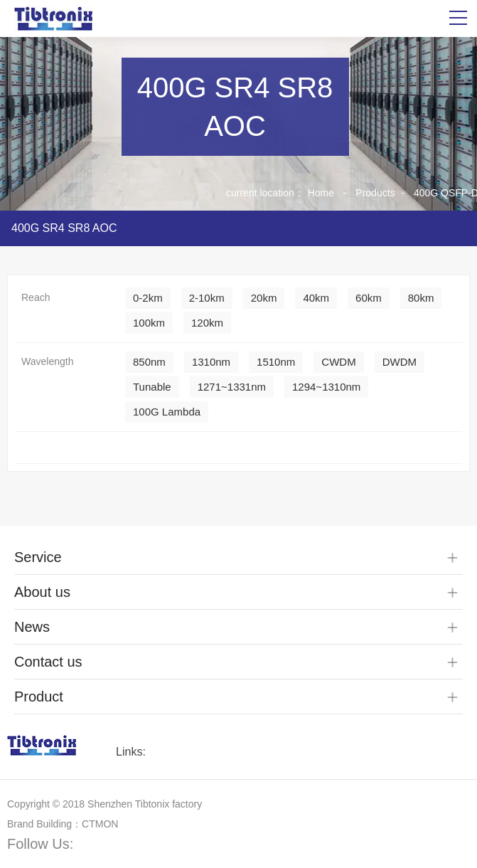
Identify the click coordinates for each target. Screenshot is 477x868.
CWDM (338, 362)
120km (207, 323)
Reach (36, 297)
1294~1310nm (326, 387)
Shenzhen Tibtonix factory (145, 804)
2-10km (207, 298)
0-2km (148, 298)
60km (369, 298)
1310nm (211, 362)
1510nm (276, 362)
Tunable (152, 387)
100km (149, 323)
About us (42, 592)
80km (421, 298)
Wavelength (47, 361)
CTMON (100, 824)
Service (38, 557)
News (32, 627)
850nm (149, 362)
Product (39, 697)
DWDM (400, 362)
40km (316, 298)
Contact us (48, 662)
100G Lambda (167, 412)
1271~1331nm (232, 387)
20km (264, 298)
